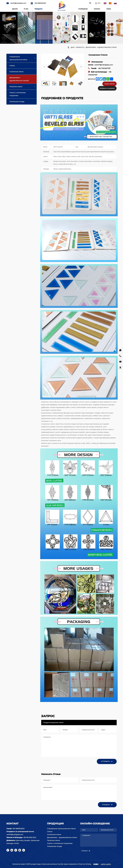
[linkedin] (12, 850)
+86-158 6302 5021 (29, 837)
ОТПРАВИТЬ (107, 761)
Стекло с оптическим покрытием (18, 94)
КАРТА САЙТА (106, 864)
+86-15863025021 (38, 3)
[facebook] (8, 850)
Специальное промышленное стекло (18, 58)
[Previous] (44, 67)
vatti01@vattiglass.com (16, 3)
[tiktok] (24, 850)
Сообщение (83, 9)
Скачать (97, 9)
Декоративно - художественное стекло (101, 47)
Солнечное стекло (16, 72)
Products (80, 47)
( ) (98, 3)
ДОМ (72, 47)
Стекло (12, 66)
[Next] (81, 67)
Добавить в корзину (107, 88)
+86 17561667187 (99, 68)
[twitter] (16, 850)
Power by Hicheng (85, 864)
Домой (15, 9)
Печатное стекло (16, 87)
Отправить (107, 805)
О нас (26, 9)
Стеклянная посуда (17, 102)
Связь (109, 9)
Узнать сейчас (109, 84)
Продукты (38, 9)
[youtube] (20, 850)
